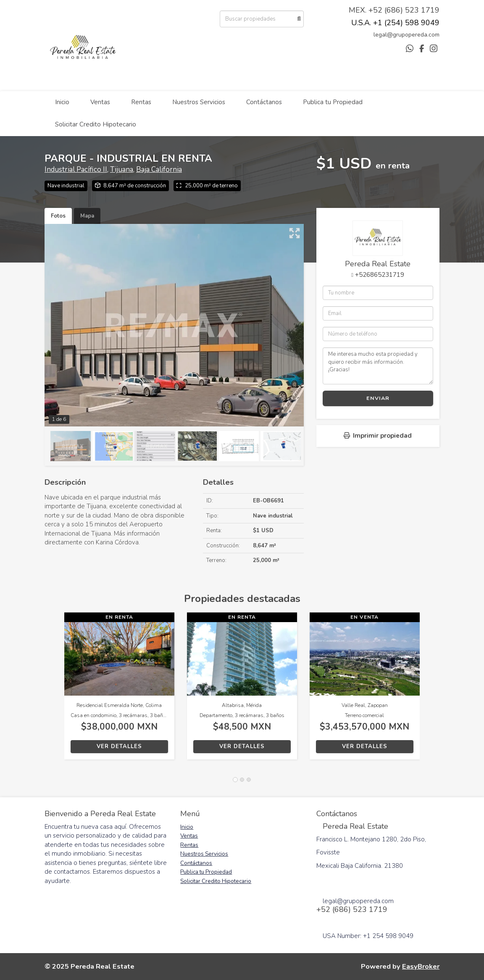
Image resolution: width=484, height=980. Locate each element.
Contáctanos (264, 102)
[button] (54, 690)
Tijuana (122, 169)
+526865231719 (380, 275)
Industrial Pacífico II (76, 169)
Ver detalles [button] (119, 746)
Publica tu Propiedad (333, 102)
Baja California (159, 169)
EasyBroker (421, 966)
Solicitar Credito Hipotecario (96, 124)
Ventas (100, 102)
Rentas (141, 102)
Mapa (87, 216)
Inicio (62, 102)
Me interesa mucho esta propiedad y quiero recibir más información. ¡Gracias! (378, 366)
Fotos (58, 216)
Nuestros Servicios (199, 102)
